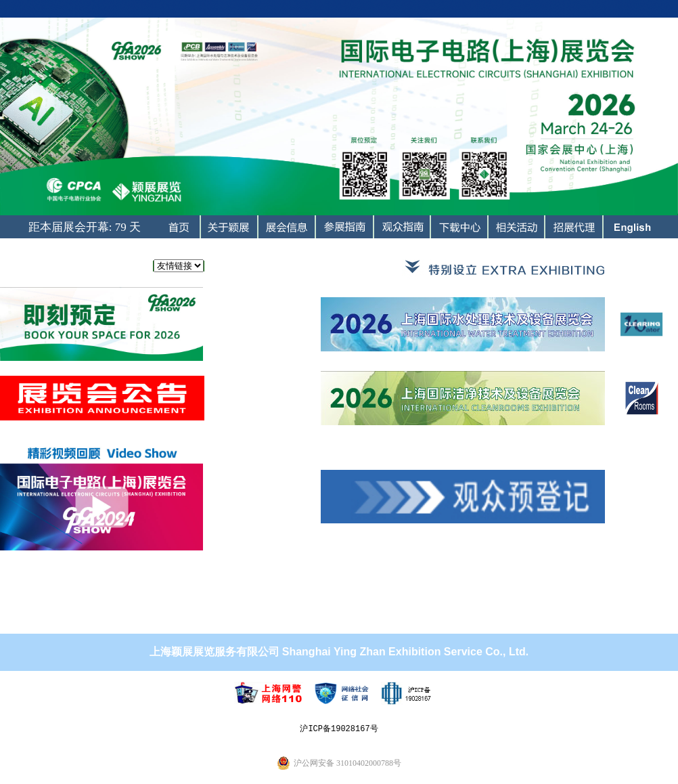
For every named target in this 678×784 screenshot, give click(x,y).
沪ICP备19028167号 (339, 729)
